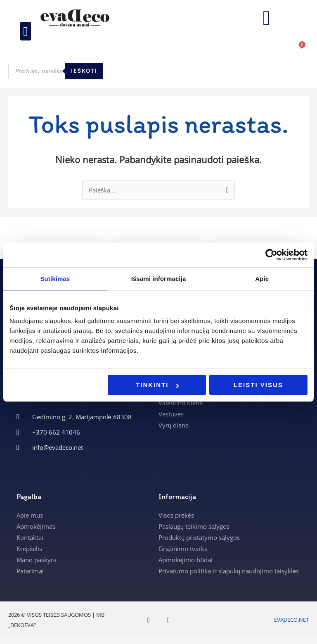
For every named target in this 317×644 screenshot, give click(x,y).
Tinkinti (157, 385)
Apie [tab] (262, 279)
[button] (26, 32)
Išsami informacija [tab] (159, 279)
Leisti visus (258, 385)
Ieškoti (84, 71)
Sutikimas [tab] (55, 279)
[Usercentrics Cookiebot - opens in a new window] (271, 255)
